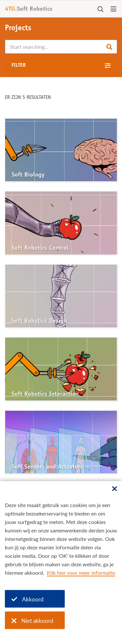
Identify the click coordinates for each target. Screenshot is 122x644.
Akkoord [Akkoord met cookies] (27, 599)
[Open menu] (114, 9)
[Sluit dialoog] (115, 489)
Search (109, 47)
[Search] (61, 47)
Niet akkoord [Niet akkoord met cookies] (32, 621)
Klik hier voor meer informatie (81, 573)
